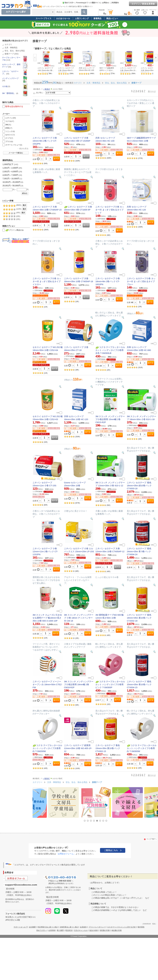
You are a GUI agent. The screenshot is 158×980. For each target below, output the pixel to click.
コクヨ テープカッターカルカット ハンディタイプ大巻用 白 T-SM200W (47, 748)
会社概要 (32, 927)
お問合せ (105, 3)
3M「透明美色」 (9, 93)
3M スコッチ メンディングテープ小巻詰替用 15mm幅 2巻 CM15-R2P (110, 419)
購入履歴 (60, 930)
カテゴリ (8, 44)
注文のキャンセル (81, 930)
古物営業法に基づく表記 (69, 927)
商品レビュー (112, 18)
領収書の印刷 (105, 930)
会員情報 (52, 930)
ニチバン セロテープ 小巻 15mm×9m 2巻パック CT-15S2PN (45, 141)
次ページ (152, 91)
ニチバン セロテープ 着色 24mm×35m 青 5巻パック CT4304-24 (139, 551)
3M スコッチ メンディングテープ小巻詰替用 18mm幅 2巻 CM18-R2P (79, 684)
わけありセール (63, 18)
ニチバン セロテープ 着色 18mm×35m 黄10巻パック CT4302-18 (139, 618)
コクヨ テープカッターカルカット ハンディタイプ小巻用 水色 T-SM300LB (110, 350)
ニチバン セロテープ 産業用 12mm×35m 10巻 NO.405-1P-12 (78, 748)
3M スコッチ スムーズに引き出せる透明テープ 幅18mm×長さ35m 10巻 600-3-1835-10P (47, 618)
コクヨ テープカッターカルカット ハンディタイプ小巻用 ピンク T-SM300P (110, 684)
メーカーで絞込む (16, 153)
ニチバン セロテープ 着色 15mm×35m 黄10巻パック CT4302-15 (108, 748)
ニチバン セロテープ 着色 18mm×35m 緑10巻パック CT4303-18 (139, 486)
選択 (24, 205)
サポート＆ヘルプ (20, 927)
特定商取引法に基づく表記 (48, 927)
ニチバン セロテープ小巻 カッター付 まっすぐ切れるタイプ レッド (110, 210)
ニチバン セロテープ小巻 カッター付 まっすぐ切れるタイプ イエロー (47, 281)
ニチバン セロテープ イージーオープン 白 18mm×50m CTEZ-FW (47, 684)
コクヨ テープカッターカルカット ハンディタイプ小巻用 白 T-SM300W (142, 748)
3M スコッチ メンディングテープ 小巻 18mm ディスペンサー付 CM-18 (79, 618)
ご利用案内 (114, 3)
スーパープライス (44, 18)
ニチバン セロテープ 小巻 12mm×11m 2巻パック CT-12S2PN (45, 551)
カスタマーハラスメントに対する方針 (121, 927)
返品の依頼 (94, 930)
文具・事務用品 (11, 48)
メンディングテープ (10, 78)
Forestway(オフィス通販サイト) (88, 3)
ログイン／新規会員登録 (143, 4)
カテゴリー (37, 782)
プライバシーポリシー (97, 927)
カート (56, 159)
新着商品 (97, 18)
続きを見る (24, 149)
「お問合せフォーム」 (66, 854)
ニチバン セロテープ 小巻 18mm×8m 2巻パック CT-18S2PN (108, 281)
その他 (5, 86)
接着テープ (9, 54)
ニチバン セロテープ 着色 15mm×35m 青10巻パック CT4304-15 (139, 684)
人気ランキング (82, 18)
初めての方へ (69, 3)
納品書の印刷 (117, 930)
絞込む (25, 193)
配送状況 (69, 930)
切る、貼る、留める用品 (15, 51)
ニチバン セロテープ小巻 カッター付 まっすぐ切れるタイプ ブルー (141, 281)
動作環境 (141, 927)
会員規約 (83, 927)
